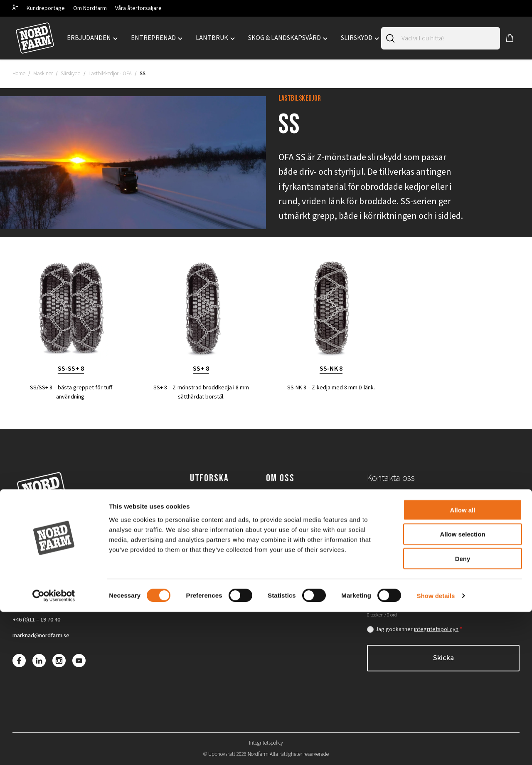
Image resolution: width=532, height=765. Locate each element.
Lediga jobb (283, 516)
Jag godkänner (419, 629)
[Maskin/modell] (484, 548)
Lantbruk (203, 516)
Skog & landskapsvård (221, 532)
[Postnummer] (403, 548)
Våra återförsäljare (138, 8)
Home (19, 74)
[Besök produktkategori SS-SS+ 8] (71, 316)
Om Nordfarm (90, 8)
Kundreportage (46, 8)
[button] (510, 38)
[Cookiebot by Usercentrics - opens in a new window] (54, 749)
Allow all (463, 663)
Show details (436, 749)
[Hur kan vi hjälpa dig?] (443, 585)
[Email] (443, 525)
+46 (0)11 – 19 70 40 (39, 620)
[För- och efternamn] (403, 502)
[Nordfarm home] (35, 38)
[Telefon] (484, 502)
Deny (463, 712)
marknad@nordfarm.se (44, 637)
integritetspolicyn (436, 629)
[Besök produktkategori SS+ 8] (201, 316)
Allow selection (462, 687)
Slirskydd (71, 74)
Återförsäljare (286, 532)
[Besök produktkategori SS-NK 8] (331, 316)
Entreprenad (208, 500)
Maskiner (43, 74)
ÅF (15, 8)
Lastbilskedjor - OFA (110, 74)
